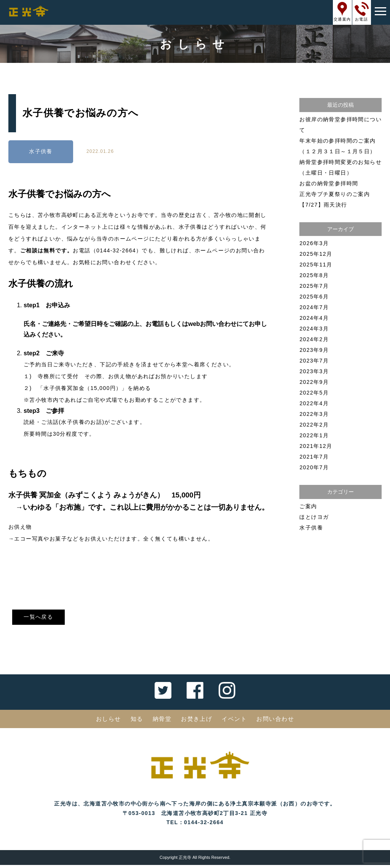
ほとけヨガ (314, 517)
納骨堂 (160, 722)
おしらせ (104, 722)
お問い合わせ (279, 722)
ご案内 (308, 506)
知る (134, 722)
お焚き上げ (197, 722)
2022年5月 (314, 393)
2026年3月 (314, 243)
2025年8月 (314, 275)
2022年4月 (314, 403)
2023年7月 (314, 361)
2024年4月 (314, 318)
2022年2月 (314, 425)
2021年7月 (314, 457)
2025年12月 (316, 254)
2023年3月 (314, 371)
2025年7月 (314, 286)
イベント (236, 722)
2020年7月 (314, 467)
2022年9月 (314, 382)
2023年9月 (314, 350)
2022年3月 (314, 414)
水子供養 (41, 152)
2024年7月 (314, 307)
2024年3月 (314, 329)
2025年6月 (314, 297)
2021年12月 (316, 446)
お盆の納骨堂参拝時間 (329, 183)
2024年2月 (314, 339)
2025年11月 (316, 265)
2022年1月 (314, 435)
